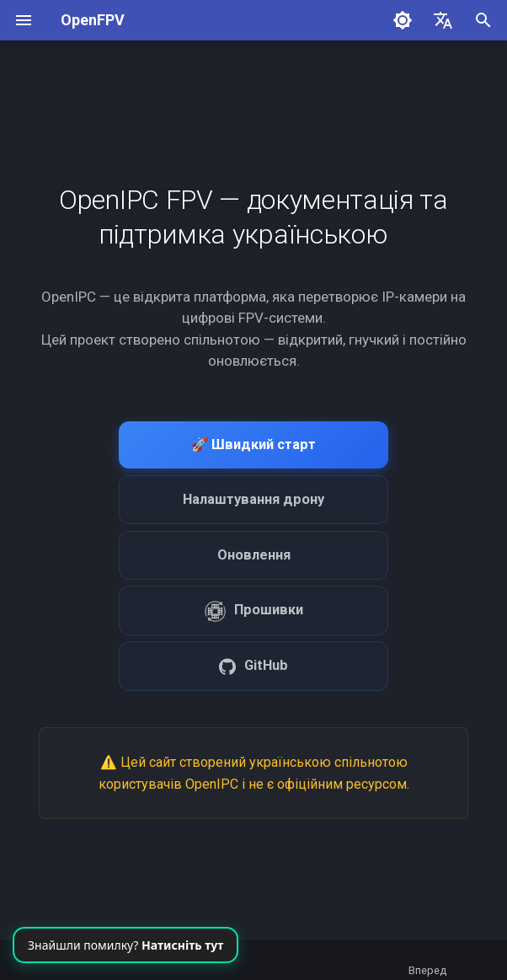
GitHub (253, 666)
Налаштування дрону (253, 499)
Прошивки (254, 611)
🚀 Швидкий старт (253, 444)
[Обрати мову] (443, 20)
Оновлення (254, 555)
